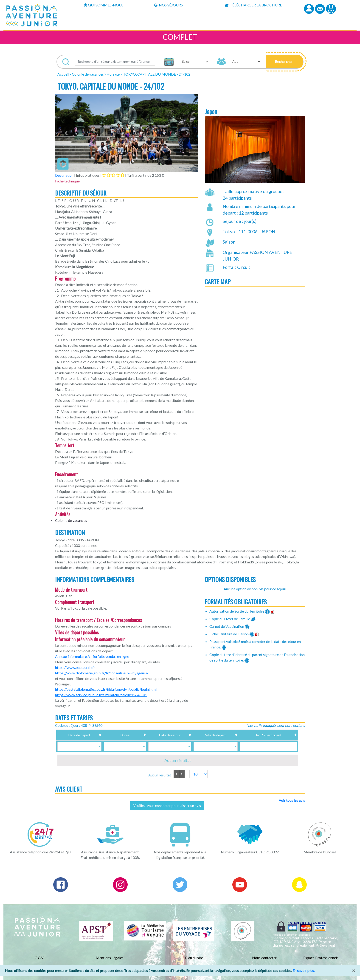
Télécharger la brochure (253, 5)
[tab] (113, 175)
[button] (285, 62)
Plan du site (194, 958)
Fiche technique (67, 181)
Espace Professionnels (321, 958)
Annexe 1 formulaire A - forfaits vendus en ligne (92, 656)
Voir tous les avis (292, 800)
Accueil (63, 74)
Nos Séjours (169, 5)
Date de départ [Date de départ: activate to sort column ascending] (81, 735)
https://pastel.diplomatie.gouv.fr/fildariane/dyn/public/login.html (106, 689)
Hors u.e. (113, 74)
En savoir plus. (304, 970)
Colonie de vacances (88, 74)
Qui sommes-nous (104, 5)
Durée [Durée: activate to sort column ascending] (119, 735)
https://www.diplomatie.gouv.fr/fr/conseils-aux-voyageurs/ (102, 673)
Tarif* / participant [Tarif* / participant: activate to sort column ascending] (261, 735)
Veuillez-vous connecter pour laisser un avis (167, 805)
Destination (64, 175)
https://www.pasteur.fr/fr (75, 667)
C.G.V (39, 958)
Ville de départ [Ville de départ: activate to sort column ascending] (203, 735)
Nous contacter (264, 958)
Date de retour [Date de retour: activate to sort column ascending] (157, 735)
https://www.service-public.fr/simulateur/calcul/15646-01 (101, 695)
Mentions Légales (110, 958)
